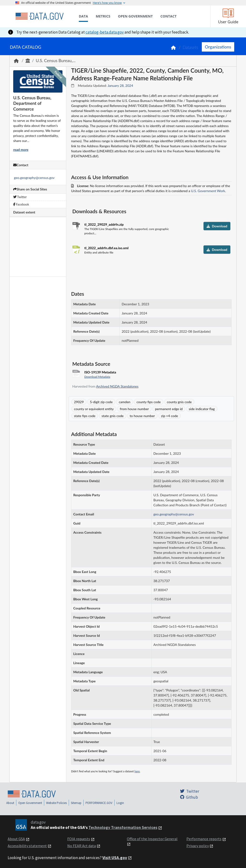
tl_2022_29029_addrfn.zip (104, 224)
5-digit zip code (101, 402)
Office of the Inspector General (152, 839)
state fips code (85, 416)
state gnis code (113, 416)
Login (120, 803)
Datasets (190, 47)
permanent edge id (169, 409)
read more (21, 150)
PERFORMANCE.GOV (99, 803)
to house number (142, 416)
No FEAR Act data (82, 846)
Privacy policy (198, 846)
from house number (134, 409)
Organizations (218, 47)
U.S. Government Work (208, 191)
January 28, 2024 (120, 86)
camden (124, 402)
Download (217, 226)
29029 (79, 402)
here (137, 771)
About (10, 803)
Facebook (21, 204)
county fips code (149, 402)
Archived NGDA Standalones (117, 386)
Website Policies (56, 803)
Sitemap (76, 803)
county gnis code (179, 402)
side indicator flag (202, 409)
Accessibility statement (27, 846)
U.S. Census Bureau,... (56, 61)
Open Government (30, 803)
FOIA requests (79, 839)
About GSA (16, 839)
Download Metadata (97, 377)
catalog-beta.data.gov (105, 32)
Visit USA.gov (115, 858)
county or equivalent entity (94, 409)
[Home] (39, 16)
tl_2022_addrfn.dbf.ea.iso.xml (106, 248)
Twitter (20, 197)
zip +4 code (169, 416)
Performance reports (204, 839)
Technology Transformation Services (123, 827)
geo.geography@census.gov (34, 178)
